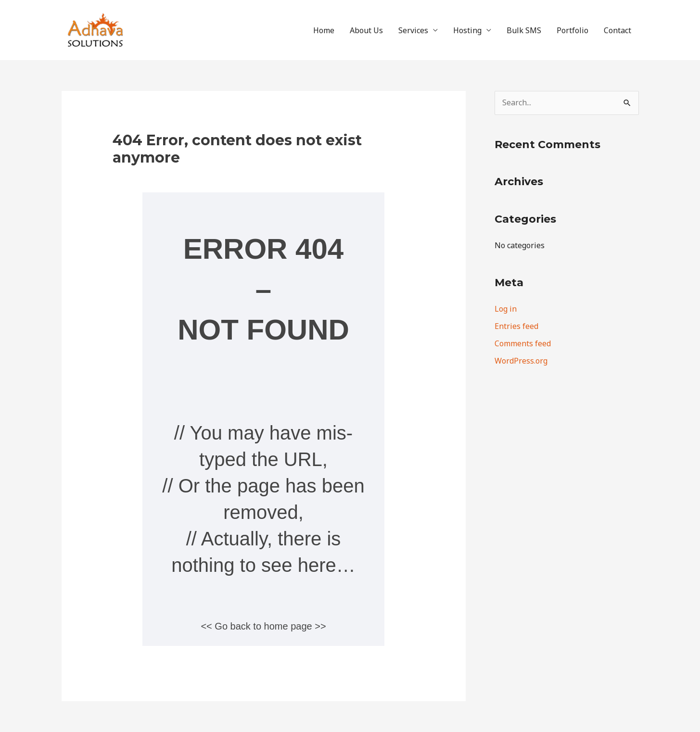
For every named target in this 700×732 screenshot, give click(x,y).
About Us (366, 30)
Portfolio (573, 30)
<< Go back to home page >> (263, 626)
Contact (617, 30)
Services (413, 30)
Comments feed (523, 343)
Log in (506, 309)
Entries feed (516, 326)
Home (324, 30)
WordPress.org (521, 361)
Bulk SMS (524, 30)
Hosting (467, 30)
